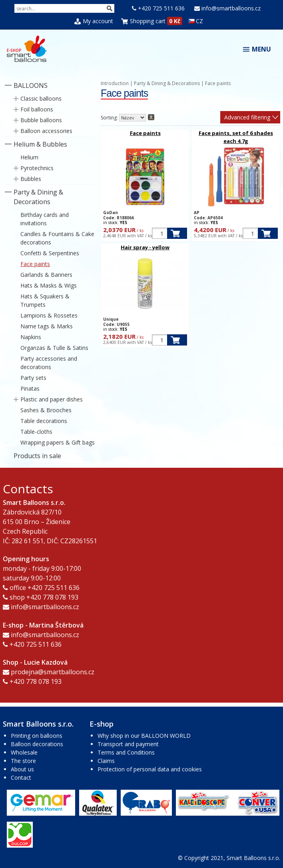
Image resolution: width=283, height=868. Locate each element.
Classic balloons (41, 98)
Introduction (115, 83)
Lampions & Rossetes (49, 315)
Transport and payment (128, 744)
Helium (29, 157)
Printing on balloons (37, 736)
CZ (196, 21)
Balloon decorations (37, 744)
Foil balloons (37, 109)
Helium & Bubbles (40, 144)
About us (22, 769)
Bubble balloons (41, 120)
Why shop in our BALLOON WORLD (144, 736)
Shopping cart (148, 21)
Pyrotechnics (37, 168)
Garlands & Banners (46, 275)
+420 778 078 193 (52, 597)
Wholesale (24, 752)
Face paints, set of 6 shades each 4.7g (236, 137)
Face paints (35, 264)
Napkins (31, 337)
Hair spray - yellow (145, 247)
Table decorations (44, 421)
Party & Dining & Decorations (38, 197)
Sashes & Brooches (46, 410)
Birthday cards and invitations (45, 219)
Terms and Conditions (126, 752)
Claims (106, 761)
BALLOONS (31, 85)
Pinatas (30, 388)
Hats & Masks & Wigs (49, 285)
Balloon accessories (46, 131)
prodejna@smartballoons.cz (53, 672)
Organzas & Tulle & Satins (54, 348)
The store (23, 761)
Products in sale (37, 456)
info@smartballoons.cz (231, 8)
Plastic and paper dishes (52, 399)
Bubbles (31, 179)
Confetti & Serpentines (50, 253)
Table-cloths (36, 432)
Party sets (33, 378)
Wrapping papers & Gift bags (58, 442)
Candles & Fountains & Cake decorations (57, 238)
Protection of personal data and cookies (150, 769)
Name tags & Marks (47, 326)
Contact (21, 778)
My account (98, 21)
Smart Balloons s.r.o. (253, 858)
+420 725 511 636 (161, 8)
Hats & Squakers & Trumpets (45, 300)
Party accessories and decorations (49, 363)
